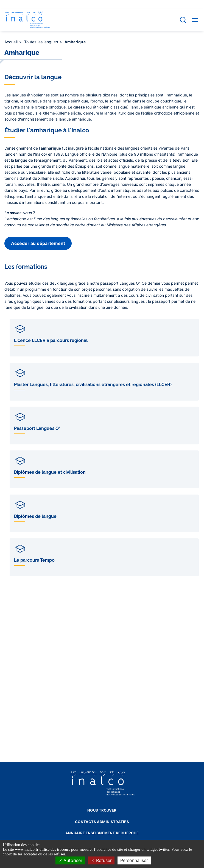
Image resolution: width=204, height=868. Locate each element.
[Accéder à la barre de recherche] (183, 20)
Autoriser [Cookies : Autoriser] (70, 860)
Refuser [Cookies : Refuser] (101, 860)
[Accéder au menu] (195, 20)
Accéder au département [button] (38, 243)
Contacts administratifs (102, 822)
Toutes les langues (42, 42)
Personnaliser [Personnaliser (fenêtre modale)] (134, 860)
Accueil (12, 42)
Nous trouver (102, 810)
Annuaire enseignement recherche (102, 833)
